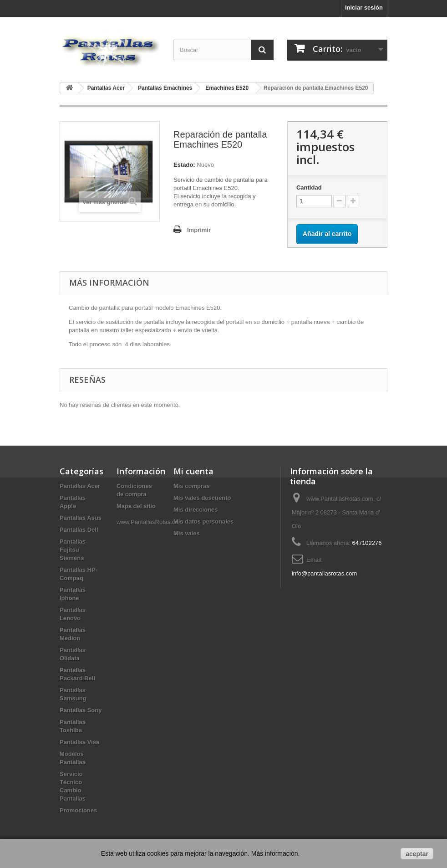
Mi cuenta (193, 471)
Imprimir (199, 230)
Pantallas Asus (81, 518)
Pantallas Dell (79, 530)
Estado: (184, 165)
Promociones (78, 810)
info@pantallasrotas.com (324, 573)
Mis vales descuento (202, 498)
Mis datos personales (203, 521)
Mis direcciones (196, 510)
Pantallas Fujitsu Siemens (73, 550)
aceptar (417, 854)
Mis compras (191, 486)
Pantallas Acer (80, 486)
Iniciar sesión (364, 8)
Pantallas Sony (81, 710)
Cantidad (309, 187)
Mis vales (187, 533)
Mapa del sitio (136, 506)
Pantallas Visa (79, 742)
